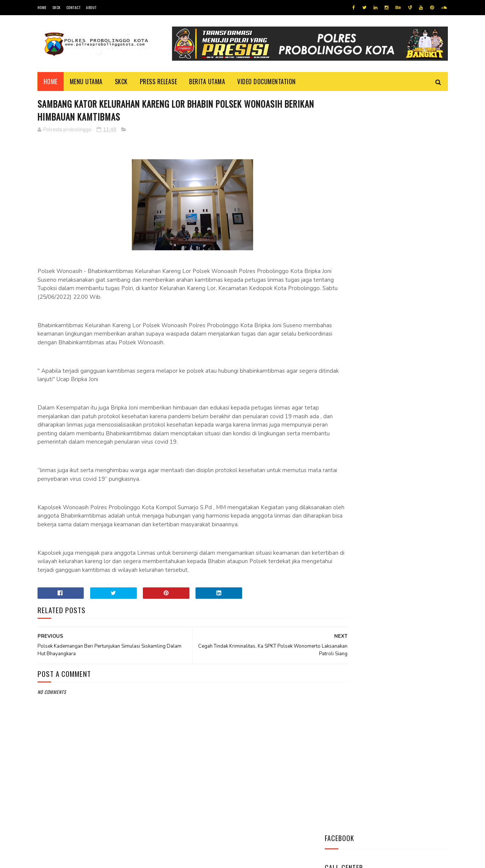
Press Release (159, 82)
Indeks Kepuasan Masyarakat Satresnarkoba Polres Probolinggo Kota (407, 422)
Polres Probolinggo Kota (131, 858)
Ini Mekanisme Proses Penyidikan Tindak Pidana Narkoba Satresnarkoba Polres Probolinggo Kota (404, 342)
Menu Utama (86, 82)
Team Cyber (70, 858)
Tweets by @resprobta (358, 291)
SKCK (56, 7)
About (91, 7)
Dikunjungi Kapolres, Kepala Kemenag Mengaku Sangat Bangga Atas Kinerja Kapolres (407, 461)
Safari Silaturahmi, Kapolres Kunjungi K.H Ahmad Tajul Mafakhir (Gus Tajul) (405, 384)
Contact (74, 7)
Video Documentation (267, 82)
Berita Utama (207, 82)
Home (42, 7)
